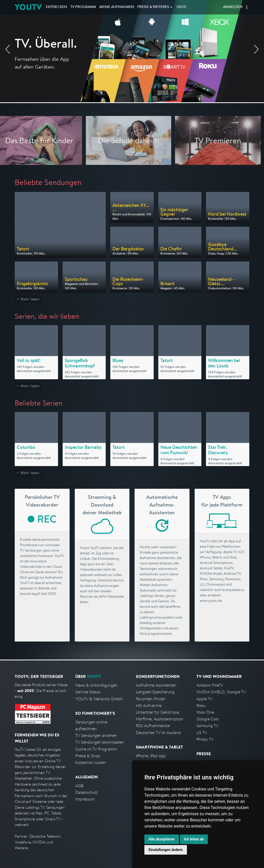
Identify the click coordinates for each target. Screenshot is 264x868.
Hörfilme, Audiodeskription (160, 719)
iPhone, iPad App (151, 756)
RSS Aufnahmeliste (153, 726)
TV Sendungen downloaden (100, 742)
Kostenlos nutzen (91, 762)
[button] (247, 7)
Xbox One (205, 712)
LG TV (202, 733)
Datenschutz (87, 792)
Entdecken (56, 7)
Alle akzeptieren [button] (162, 839)
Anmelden (233, 7)
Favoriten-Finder (151, 699)
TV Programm (83, 7)
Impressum (85, 799)
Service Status (88, 692)
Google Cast (208, 719)
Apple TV (204, 699)
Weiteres (153, 7)
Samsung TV (207, 726)
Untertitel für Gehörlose (157, 712)
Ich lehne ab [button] (194, 839)
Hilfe (181, 7)
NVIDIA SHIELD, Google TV (221, 692)
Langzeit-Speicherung (155, 692)
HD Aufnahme (149, 706)
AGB (79, 786)
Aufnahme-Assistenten (156, 685)
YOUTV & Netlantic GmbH (99, 699)
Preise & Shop (88, 756)
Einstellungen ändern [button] (166, 850)
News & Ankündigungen (96, 685)
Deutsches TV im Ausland (158, 733)
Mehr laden (30, 299)
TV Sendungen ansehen (96, 735)
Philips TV (205, 739)
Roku (201, 706)
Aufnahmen (117, 7)
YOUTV (28, 7)
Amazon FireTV (210, 685)
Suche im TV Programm (96, 749)
